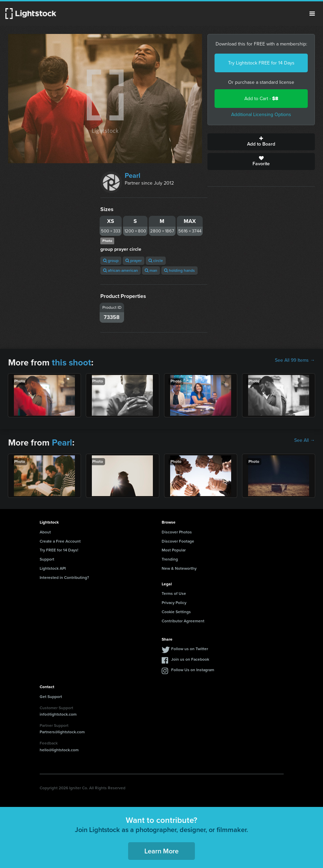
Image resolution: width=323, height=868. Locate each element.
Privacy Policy (174, 603)
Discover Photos (177, 532)
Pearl (133, 175)
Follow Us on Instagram (193, 670)
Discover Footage (178, 541)
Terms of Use (174, 593)
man (151, 270)
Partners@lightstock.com (62, 732)
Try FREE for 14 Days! (59, 550)
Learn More (161, 851)
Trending (170, 559)
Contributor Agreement (183, 621)
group (111, 261)
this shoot (72, 362)
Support (47, 559)
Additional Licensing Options (261, 115)
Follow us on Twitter (190, 649)
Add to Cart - (261, 99)
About (45, 532)
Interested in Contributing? (64, 578)
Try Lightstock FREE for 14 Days (261, 63)
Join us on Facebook (190, 659)
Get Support (51, 697)
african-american (120, 270)
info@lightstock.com (58, 714)
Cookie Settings (176, 612)
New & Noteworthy (179, 568)
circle (156, 261)
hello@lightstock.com (59, 750)
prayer (134, 261)
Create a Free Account (60, 541)
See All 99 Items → (295, 360)
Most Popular (174, 550)
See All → (305, 440)
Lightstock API (53, 568)
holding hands (179, 270)
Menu (312, 14)
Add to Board (261, 142)
